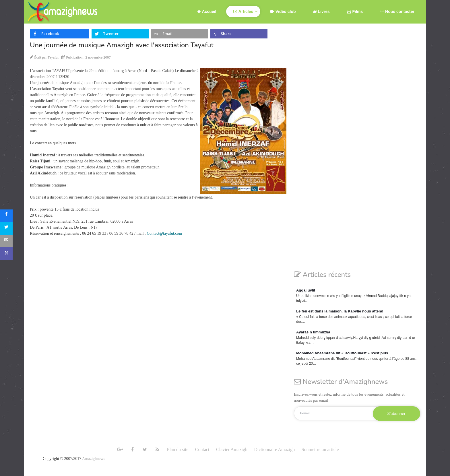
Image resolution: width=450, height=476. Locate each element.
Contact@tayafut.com (165, 233)
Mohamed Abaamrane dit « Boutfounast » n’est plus (342, 353)
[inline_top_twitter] (120, 34)
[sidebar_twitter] (6, 228)
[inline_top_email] (180, 34)
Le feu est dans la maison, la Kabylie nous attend (340, 311)
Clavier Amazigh (232, 449)
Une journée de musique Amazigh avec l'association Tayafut (122, 45)
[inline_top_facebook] (60, 34)
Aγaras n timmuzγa (313, 332)
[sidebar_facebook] (6, 216)
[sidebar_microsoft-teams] (6, 254)
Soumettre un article (320, 449)
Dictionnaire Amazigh (274, 449)
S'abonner (396, 414)
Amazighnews (94, 459)
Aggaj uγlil (306, 290)
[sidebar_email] (6, 241)
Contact (202, 449)
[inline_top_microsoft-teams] (239, 34)
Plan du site (178, 449)
